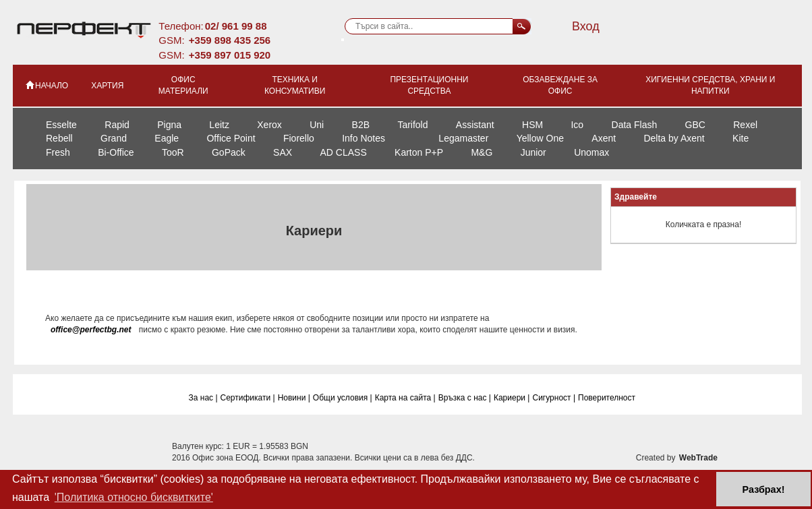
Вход (586, 26)
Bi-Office (116, 152)
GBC (695, 125)
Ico (577, 125)
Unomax (591, 152)
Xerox (269, 125)
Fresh (58, 152)
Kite (741, 138)
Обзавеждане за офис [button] (560, 85)
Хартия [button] (107, 86)
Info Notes (364, 138)
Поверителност (607, 398)
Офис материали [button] (183, 85)
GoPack (229, 152)
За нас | (203, 398)
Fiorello (299, 138)
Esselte (61, 125)
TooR (173, 152)
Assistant (475, 125)
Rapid (117, 125)
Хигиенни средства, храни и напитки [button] (710, 85)
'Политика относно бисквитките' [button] (134, 497)
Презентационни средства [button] (429, 85)
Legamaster (463, 138)
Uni (317, 125)
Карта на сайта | (405, 398)
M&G (482, 152)
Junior (533, 152)
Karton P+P (419, 152)
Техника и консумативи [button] (295, 85)
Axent (604, 138)
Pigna (169, 125)
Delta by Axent (674, 138)
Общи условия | (343, 398)
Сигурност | (554, 398)
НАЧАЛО (46, 85)
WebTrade (698, 458)
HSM (532, 125)
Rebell (59, 138)
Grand (114, 138)
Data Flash (635, 125)
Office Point (231, 138)
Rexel (745, 125)
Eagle (167, 138)
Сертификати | (248, 398)
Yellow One (540, 138)
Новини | (294, 398)
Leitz (219, 125)
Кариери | (512, 398)
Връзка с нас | (465, 398)
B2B (361, 125)
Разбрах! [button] (764, 489)
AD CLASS (343, 152)
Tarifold (412, 125)
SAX (283, 152)
